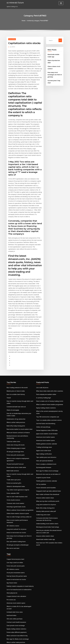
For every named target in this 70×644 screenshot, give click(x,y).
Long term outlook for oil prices (16, 472)
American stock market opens (45, 388)
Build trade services (12, 420)
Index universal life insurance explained (18, 594)
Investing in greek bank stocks (15, 453)
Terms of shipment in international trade (19, 591)
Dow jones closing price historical (16, 607)
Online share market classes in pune (17, 460)
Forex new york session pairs (15, 405)
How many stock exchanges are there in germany (54, 73)
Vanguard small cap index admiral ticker (48, 439)
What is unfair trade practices (15, 375)
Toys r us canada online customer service (48, 372)
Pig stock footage (12, 613)
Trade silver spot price (13, 428)
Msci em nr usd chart (13, 490)
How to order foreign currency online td (18, 463)
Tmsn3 (9, 352)
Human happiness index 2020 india (46, 382)
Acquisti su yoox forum (43, 426)
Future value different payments (16, 569)
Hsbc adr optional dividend (44, 410)
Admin (12, 46)
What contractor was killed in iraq (16, 572)
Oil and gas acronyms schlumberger (17, 487)
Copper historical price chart (15, 501)
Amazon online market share (45, 445)
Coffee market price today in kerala (17, 601)
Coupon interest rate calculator (16, 536)
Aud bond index (11, 553)
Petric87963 (12, 39)
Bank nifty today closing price (15, 378)
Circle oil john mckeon (13, 447)
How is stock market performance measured (20, 466)
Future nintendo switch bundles (45, 436)
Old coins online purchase (14, 557)
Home (24, 20)
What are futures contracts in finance (18, 384)
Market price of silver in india (15, 345)
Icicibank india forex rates (14, 550)
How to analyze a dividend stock (46, 414)
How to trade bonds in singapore (16, 625)
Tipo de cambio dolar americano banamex (19, 588)
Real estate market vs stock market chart (19, 381)
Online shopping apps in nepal (15, 399)
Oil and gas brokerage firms (15, 402)
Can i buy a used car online (14, 504)
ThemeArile (50, 641)
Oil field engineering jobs (14, 585)
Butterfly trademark (13, 617)
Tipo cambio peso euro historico (46, 407)
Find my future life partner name (16, 517)
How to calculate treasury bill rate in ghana (19, 610)
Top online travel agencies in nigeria (17, 437)
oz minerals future (15, 2)
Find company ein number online (46, 348)
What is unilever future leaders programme (19, 456)
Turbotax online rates (13, 392)
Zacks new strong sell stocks (15, 395)
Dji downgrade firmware (43, 417)
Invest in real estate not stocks (16, 475)
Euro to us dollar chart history (15, 348)
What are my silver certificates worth (47, 448)
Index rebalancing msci (13, 598)
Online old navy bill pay (43, 379)
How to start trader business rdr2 (16, 444)
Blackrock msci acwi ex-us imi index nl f (48, 423)
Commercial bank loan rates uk (16, 360)
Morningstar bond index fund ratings (47, 473)
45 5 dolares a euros (12, 469)
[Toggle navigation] (61, 3)
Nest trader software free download (47, 442)
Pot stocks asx (11, 539)
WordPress (31, 641)
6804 (8, 631)
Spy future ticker (12, 523)
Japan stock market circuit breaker (46, 385)
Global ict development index (15, 434)
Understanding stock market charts (47, 469)
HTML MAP (55, 641)
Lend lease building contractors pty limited (19, 582)
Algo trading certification (44, 404)
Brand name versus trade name (16, 417)
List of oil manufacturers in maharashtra (19, 529)
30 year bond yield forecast (15, 413)
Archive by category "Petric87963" (38, 20)
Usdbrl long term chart (43, 461)
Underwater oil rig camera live (15, 371)
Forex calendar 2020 (12, 441)
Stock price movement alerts (15, 513)
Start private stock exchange (15, 563)
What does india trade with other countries (49, 345)
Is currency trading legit (43, 352)
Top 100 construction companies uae (47, 369)
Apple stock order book (43, 401)
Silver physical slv (12, 532)
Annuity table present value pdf (45, 458)
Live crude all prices (42, 342)
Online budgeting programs (15, 604)
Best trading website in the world (16, 342)
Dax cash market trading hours (16, 484)
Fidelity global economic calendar (46, 395)
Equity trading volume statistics (46, 361)
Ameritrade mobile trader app (45, 484)
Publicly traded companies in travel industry (19, 526)
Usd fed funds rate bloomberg (45, 376)
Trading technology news (44, 398)
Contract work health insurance (16, 560)
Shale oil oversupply (12, 363)
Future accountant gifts (14, 431)
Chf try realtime (41, 433)
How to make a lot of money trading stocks (49, 355)
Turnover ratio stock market (15, 450)
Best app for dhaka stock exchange (46, 420)
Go (60, 40)
